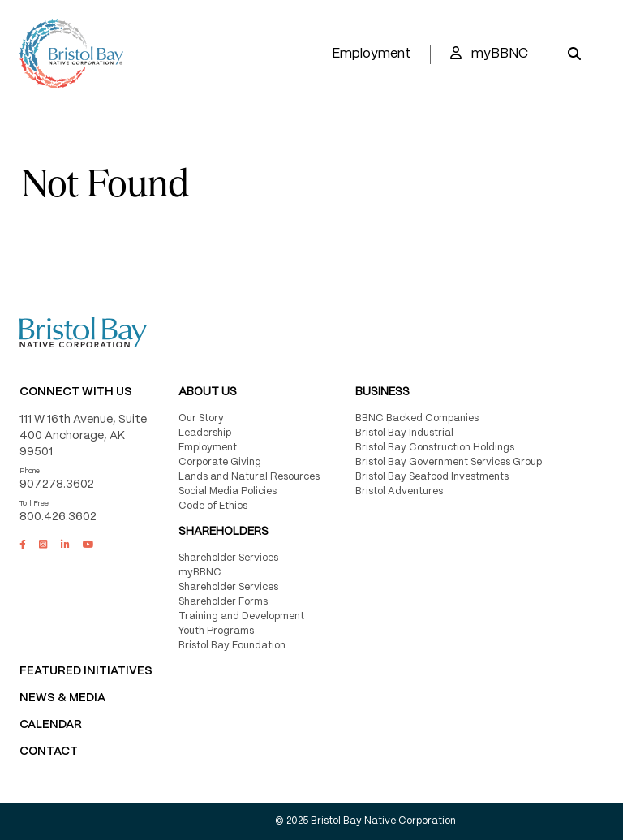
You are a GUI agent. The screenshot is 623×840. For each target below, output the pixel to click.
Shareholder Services (228, 558)
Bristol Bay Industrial (404, 433)
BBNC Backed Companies (417, 418)
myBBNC (489, 53)
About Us (208, 392)
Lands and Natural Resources (249, 477)
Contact (49, 752)
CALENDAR (51, 725)
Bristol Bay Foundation (232, 646)
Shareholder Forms (223, 602)
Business (382, 392)
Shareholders (223, 532)
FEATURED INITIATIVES (86, 671)
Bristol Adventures (399, 491)
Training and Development (241, 616)
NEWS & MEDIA (62, 698)
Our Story (201, 418)
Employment (371, 54)
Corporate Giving (220, 462)
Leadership (205, 433)
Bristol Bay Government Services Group (449, 462)
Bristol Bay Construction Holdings (435, 448)
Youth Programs (216, 631)
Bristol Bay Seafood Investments (432, 477)
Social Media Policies (228, 491)
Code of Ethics (213, 506)
